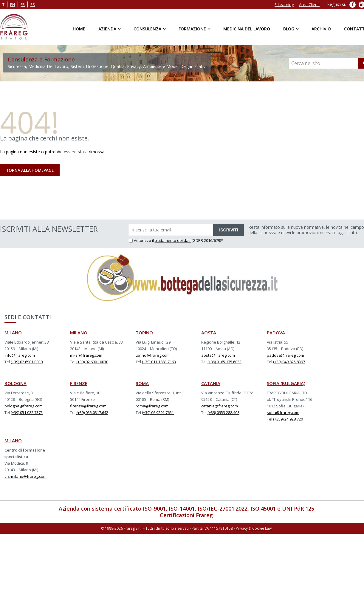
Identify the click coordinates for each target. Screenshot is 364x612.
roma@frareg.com (152, 407)
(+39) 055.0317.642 (92, 413)
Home (79, 29)
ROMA (142, 384)
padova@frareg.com (285, 356)
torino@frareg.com (153, 356)
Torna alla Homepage (31, 171)
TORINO (144, 333)
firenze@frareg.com (88, 407)
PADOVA (276, 333)
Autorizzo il (142, 241)
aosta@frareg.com (218, 356)
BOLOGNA (16, 384)
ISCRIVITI (229, 231)
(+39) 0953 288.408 (223, 413)
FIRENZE (79, 384)
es (33, 4)
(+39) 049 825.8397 (289, 362)
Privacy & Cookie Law (254, 529)
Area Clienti (309, 4)
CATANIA (211, 384)
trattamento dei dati (173, 241)
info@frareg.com (20, 356)
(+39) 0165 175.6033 (224, 362)
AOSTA (209, 333)
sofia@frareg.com (283, 413)
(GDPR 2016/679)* (207, 241)
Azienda (107, 29)
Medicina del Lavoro (247, 29)
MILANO (13, 333)
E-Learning (284, 4)
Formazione (192, 29)
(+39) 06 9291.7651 (158, 413)
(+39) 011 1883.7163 (159, 362)
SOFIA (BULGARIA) (286, 384)
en (13, 4)
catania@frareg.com (220, 407)
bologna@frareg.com (24, 407)
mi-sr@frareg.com (86, 356)
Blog (289, 29)
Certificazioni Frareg (186, 516)
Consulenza (147, 29)
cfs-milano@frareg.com (25, 477)
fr (23, 4)
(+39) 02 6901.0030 (27, 362)
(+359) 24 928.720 (288, 420)
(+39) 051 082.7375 (27, 413)
